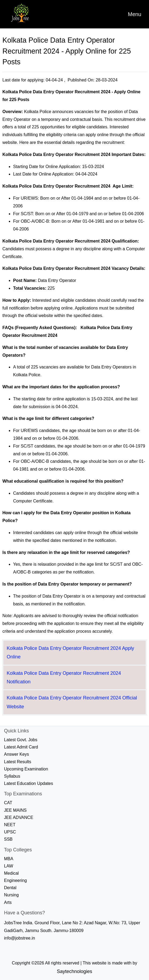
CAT (8, 803)
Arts (8, 902)
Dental (10, 888)
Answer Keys (16, 754)
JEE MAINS (15, 810)
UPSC (10, 832)
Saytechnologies (74, 971)
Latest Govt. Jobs (21, 740)
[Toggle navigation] (135, 14)
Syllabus (12, 776)
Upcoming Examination (26, 769)
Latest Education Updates (28, 783)
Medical (11, 873)
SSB (8, 839)
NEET (10, 825)
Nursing (11, 895)
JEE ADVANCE (19, 817)
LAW (9, 866)
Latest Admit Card (21, 747)
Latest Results (18, 762)
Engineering (15, 880)
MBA (9, 859)
